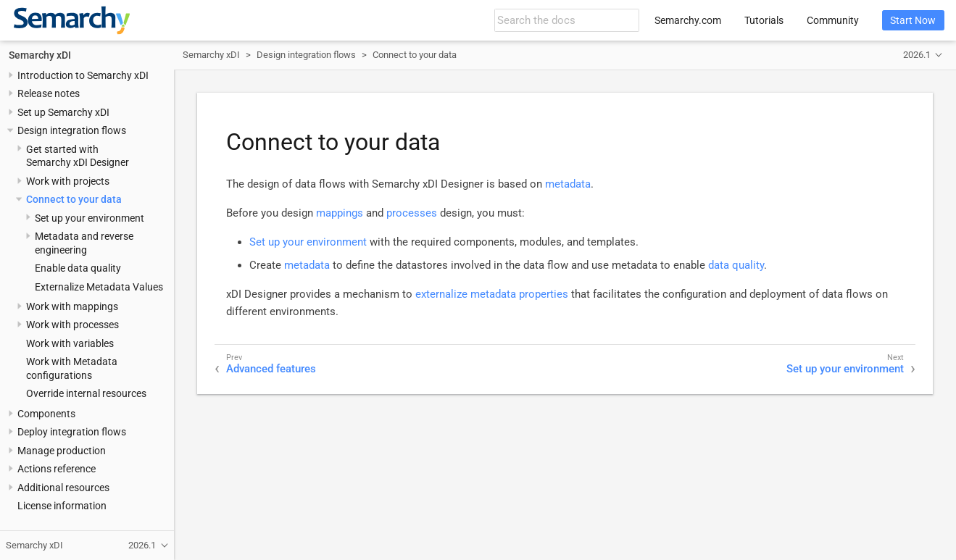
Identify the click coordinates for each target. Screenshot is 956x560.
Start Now (913, 20)
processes (412, 213)
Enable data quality (78, 268)
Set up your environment (90, 218)
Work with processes (72, 325)
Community (833, 20)
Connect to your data (74, 199)
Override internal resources (86, 393)
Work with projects (68, 181)
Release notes (49, 93)
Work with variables (70, 343)
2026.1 (917, 55)
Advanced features (271, 369)
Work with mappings (72, 306)
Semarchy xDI (40, 55)
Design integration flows (72, 130)
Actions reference (57, 469)
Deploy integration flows (72, 432)
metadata (568, 184)
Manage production (62, 451)
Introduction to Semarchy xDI (83, 75)
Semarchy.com (688, 20)
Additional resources (63, 488)
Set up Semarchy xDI (63, 112)
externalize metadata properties (492, 294)
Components (46, 414)
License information (62, 506)
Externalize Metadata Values (99, 287)
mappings (340, 213)
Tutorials (764, 20)
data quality (736, 265)
